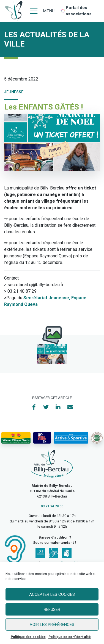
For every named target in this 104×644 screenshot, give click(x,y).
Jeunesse (14, 92)
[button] (52, 354)
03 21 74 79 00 (52, 506)
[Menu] (42, 11)
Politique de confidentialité (70, 637)
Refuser (52, 610)
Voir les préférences (52, 625)
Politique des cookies (28, 637)
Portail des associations (79, 11)
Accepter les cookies (52, 594)
